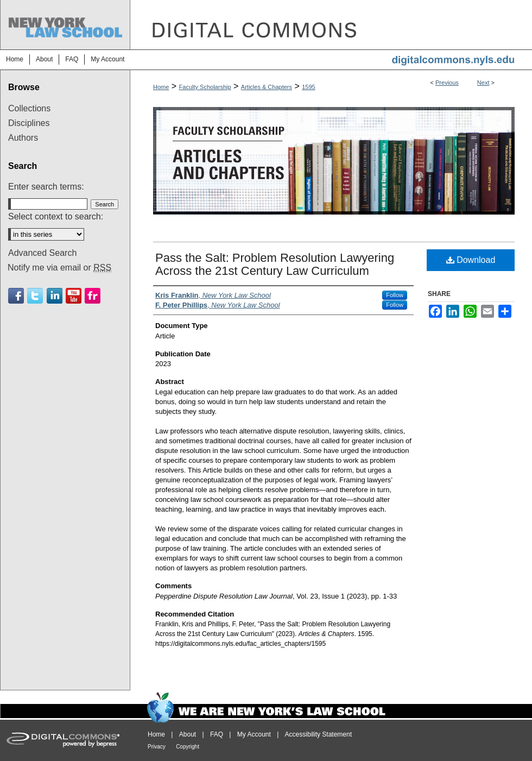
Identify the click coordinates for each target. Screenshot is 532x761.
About (188, 734)
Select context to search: (56, 216)
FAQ (217, 734)
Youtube (74, 296)
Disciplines (29, 123)
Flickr (93, 296)
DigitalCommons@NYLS (331, 25)
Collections (29, 108)
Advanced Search (42, 253)
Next (483, 83)
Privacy (157, 747)
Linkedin (55, 296)
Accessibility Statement (318, 734)
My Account (254, 734)
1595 (308, 87)
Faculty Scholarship (205, 87)
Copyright (188, 747)
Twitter (35, 296)
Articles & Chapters (267, 87)
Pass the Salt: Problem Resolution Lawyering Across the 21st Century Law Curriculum (275, 264)
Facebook (16, 296)
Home (161, 87)
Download (471, 260)
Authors (23, 138)
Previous (447, 83)
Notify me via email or (59, 268)
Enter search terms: (46, 187)
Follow (395, 295)
